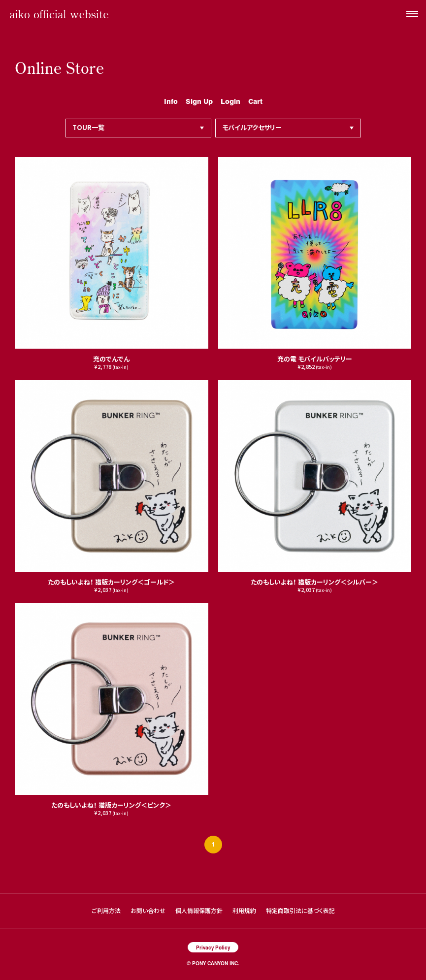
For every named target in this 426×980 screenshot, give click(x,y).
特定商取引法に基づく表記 (300, 910)
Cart (255, 101)
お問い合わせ (148, 910)
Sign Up (199, 101)
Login (230, 101)
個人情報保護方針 (199, 910)
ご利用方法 (106, 910)
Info (171, 101)
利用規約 (244, 910)
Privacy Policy (213, 947)
